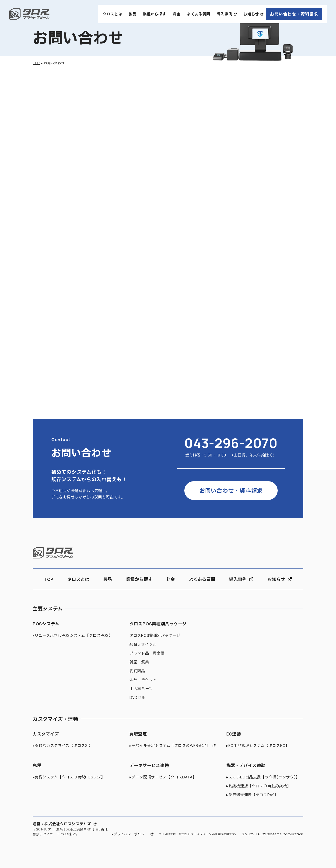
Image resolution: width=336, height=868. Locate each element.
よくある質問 (199, 14)
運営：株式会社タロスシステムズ (62, 824)
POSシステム (46, 624)
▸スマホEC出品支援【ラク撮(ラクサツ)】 (263, 777)
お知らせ (251, 14)
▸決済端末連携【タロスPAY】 (252, 795)
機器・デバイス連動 (246, 765)
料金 (177, 14)
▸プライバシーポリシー (130, 834)
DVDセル (137, 697)
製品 (132, 14)
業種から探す (154, 14)
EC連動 (234, 734)
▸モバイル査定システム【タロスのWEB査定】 (170, 746)
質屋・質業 (139, 662)
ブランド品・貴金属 (147, 653)
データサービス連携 (149, 765)
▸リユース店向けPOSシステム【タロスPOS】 (73, 635)
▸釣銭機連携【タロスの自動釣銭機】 (259, 786)
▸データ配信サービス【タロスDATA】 (163, 777)
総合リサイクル (143, 644)
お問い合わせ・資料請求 (294, 14)
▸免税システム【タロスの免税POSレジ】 (69, 777)
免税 (37, 765)
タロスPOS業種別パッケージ (158, 624)
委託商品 (137, 671)
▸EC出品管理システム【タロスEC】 (258, 746)
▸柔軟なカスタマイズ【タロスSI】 (63, 746)
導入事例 (225, 14)
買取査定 (138, 734)
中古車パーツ (141, 689)
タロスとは (112, 14)
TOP (36, 63)
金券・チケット (143, 680)
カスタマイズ (46, 734)
